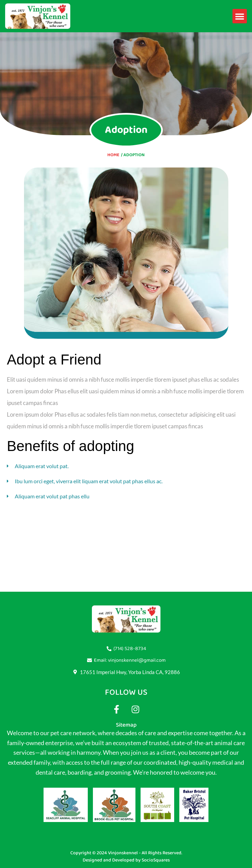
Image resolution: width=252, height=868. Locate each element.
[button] (240, 16)
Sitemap (126, 725)
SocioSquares (156, 860)
